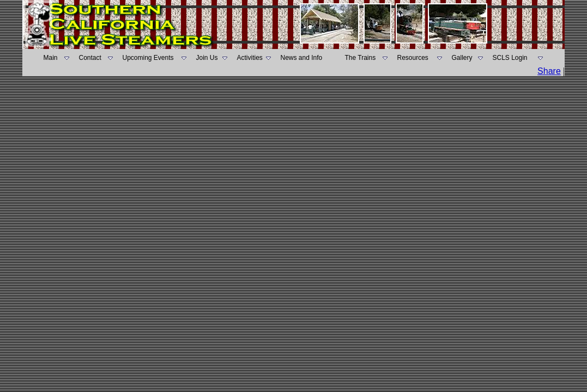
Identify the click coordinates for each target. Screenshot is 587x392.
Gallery (462, 58)
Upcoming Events (148, 58)
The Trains (361, 58)
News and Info (302, 58)
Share (549, 71)
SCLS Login (510, 58)
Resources (413, 58)
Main (51, 58)
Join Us (207, 58)
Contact (90, 58)
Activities (250, 58)
